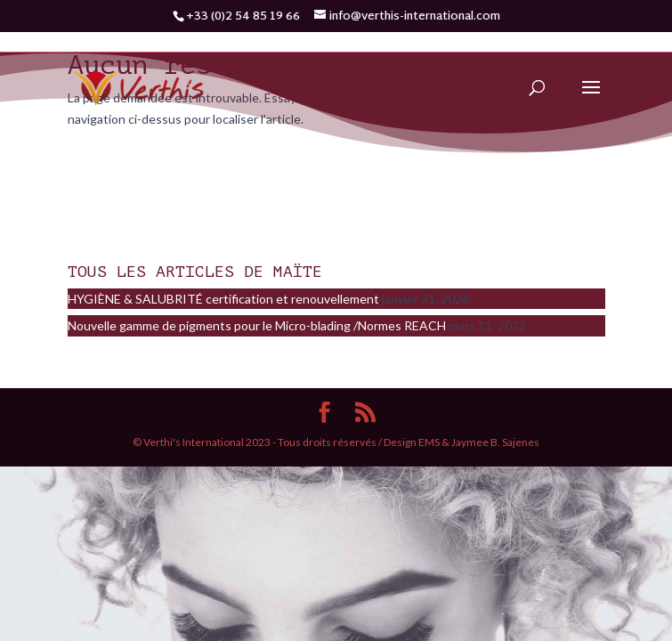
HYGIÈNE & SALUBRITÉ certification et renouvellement (223, 299)
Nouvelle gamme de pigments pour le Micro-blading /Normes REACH (257, 325)
